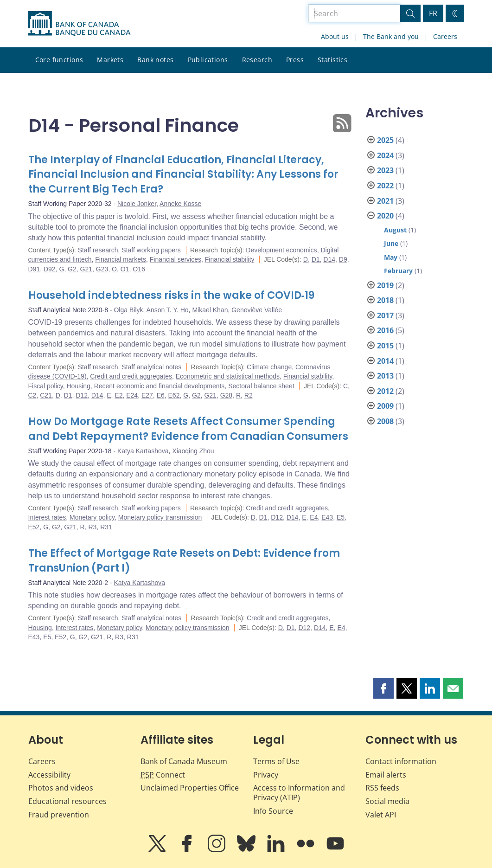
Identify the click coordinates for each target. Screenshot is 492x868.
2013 (385, 376)
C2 (32, 395)
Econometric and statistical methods (228, 376)
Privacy (266, 775)
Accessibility (49, 775)
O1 (125, 269)
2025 (385, 140)
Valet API (381, 815)
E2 (118, 395)
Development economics (281, 250)
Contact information (401, 761)
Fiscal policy (46, 386)
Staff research (98, 250)
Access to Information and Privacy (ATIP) (299, 793)
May (391, 257)
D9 (343, 259)
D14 (329, 259)
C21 (46, 395)
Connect (163, 775)
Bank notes (155, 60)
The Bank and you (391, 36)
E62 (174, 395)
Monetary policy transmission (160, 517)
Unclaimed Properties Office (190, 788)
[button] (383, 688)
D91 (34, 269)
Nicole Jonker (137, 204)
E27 (147, 395)
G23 (102, 269)
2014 (385, 361)
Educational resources (67, 801)
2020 (385, 216)
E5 (341, 517)
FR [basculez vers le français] (433, 13)
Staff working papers (151, 250)
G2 (72, 269)
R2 (249, 395)
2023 (385, 170)
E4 (314, 517)
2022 (385, 186)
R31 (106, 527)
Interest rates (47, 517)
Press (295, 60)
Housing (78, 386)
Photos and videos (61, 788)
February (398, 271)
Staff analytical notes (151, 367)
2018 (385, 300)
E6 (161, 395)
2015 (385, 346)
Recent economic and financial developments (160, 386)
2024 (385, 155)
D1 (316, 259)
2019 (385, 285)
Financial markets (121, 259)
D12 (82, 395)
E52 (34, 527)
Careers (445, 36)
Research (257, 60)
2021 (385, 201)
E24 (132, 395)
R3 (93, 527)
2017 (385, 315)
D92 (50, 269)
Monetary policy (92, 517)
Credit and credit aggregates (131, 376)
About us (335, 36)
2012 (385, 391)
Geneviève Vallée (257, 310)
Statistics (332, 60)
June (391, 243)
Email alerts (386, 775)
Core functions (59, 60)
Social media (387, 801)
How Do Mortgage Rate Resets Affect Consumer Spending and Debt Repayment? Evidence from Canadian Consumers (188, 429)
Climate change (269, 367)
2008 (385, 421)
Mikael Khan (210, 310)
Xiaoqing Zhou (193, 451)
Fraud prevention (59, 815)
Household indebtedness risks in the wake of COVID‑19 (171, 295)
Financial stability (230, 259)
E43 (327, 517)
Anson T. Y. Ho (168, 310)
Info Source (273, 811)
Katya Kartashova (143, 451)
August (395, 230)
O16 (139, 269)
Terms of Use (276, 761)
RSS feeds (382, 788)
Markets (110, 60)
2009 (385, 406)
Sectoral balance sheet (261, 386)
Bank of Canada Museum (184, 761)
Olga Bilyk (128, 310)
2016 (385, 330)
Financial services (176, 259)
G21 (86, 269)
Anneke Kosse (180, 204)
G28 (226, 395)
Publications (208, 60)
